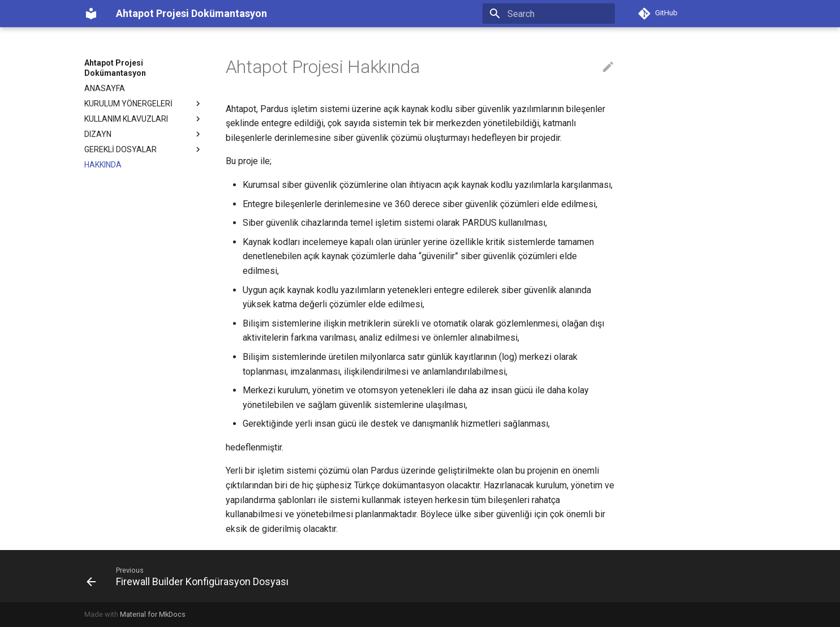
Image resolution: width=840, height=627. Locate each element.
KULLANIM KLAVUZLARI (144, 119)
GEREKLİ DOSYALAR (144, 149)
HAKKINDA (103, 165)
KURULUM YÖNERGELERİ (144, 104)
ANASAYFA (105, 88)
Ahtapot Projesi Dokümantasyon (115, 68)
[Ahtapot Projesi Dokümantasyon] (91, 14)
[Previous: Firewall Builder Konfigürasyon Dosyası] (191, 576)
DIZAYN (144, 134)
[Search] (549, 14)
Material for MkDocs (153, 614)
